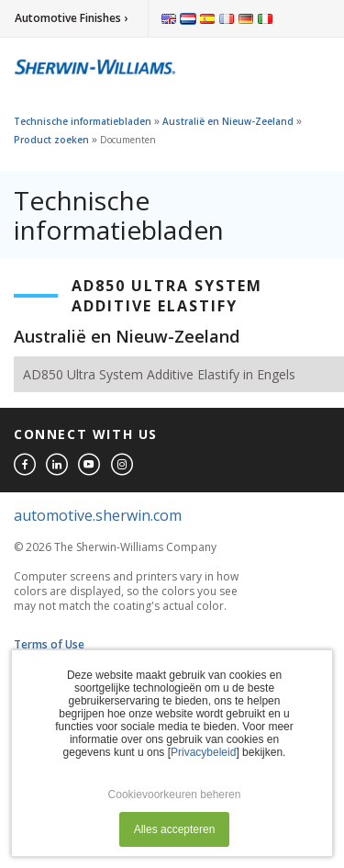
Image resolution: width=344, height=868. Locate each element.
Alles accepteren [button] (175, 829)
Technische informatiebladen (83, 121)
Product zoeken (51, 140)
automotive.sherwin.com (98, 515)
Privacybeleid (203, 752)
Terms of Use (49, 644)
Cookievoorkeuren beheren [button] (175, 795)
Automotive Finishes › (71, 18)
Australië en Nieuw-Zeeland (228, 121)
